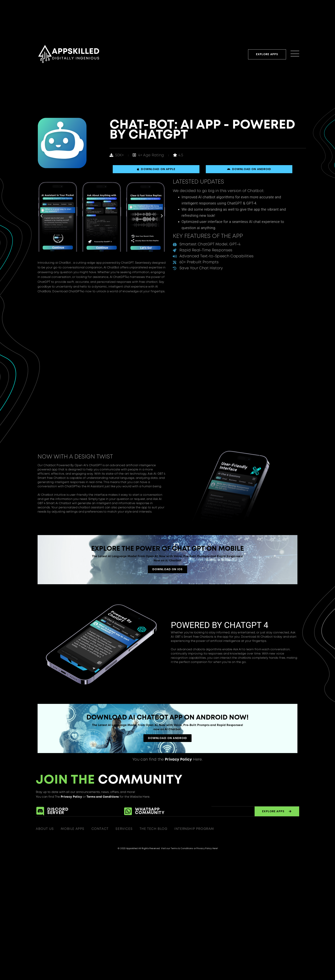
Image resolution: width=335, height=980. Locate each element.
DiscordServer (58, 811)
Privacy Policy (71, 797)
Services (124, 829)
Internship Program (195, 829)
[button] (42, 216)
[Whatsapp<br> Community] (128, 811)
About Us (45, 829)
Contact (100, 829)
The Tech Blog (154, 829)
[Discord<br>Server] (40, 811)
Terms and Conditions (103, 797)
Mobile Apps (73, 829)
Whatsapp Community (150, 811)
